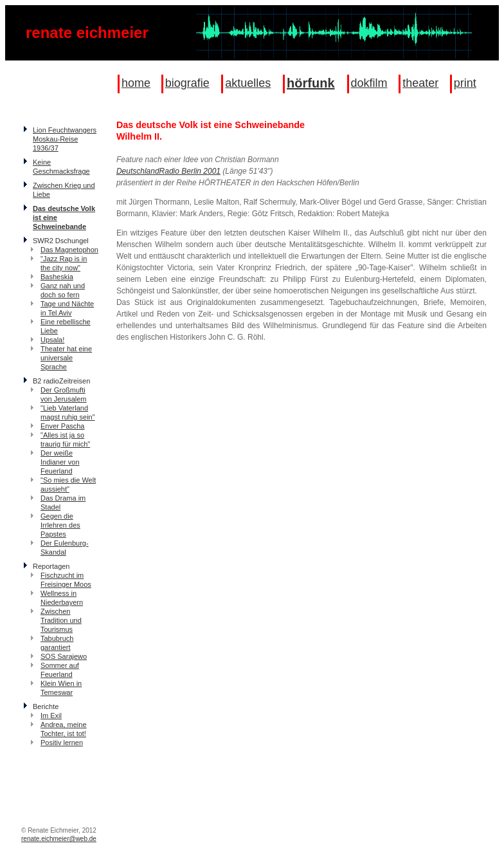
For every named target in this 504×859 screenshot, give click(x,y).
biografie (187, 83)
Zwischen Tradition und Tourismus (61, 620)
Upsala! (52, 340)
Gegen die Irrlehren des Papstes (60, 525)
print (465, 83)
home (136, 83)
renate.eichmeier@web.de (59, 839)
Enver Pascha (62, 426)
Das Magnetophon (69, 250)
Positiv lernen (62, 743)
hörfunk (310, 83)
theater (420, 83)
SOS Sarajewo (64, 656)
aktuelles (248, 83)
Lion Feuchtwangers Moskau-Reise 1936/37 (65, 139)
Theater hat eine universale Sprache (66, 358)
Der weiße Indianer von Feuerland (60, 462)
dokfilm (369, 83)
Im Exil (51, 716)
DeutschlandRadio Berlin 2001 (168, 171)
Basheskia (57, 277)
